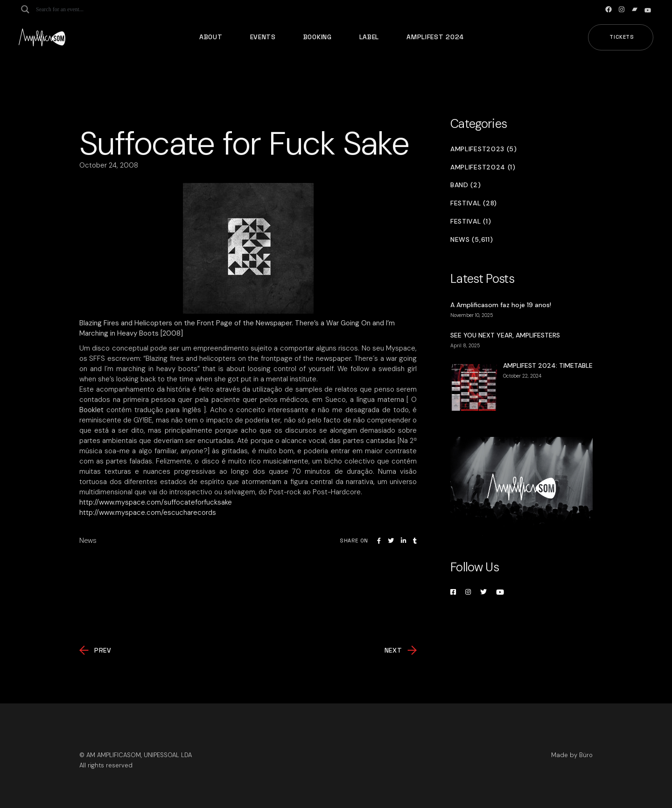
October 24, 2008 (109, 165)
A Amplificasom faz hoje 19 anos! (501, 305)
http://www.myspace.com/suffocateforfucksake (156, 502)
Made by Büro (572, 755)
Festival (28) (474, 203)
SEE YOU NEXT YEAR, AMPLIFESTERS (505, 335)
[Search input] (73, 9)
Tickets (622, 37)
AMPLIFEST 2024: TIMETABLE (548, 365)
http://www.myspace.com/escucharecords (148, 513)
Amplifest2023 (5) (484, 149)
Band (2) (466, 185)
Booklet (91, 410)
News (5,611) (472, 240)
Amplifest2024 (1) (483, 167)
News (88, 541)
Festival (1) (471, 221)
